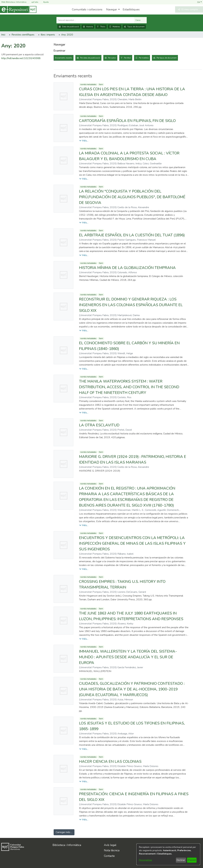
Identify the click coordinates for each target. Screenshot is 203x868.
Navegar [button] (112, 9)
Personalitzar (146, 860)
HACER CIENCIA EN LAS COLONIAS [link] (110, 761)
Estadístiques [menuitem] (131, 9)
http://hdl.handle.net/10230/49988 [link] (21, 58)
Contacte (109, 856)
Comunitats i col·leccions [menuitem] (87, 9)
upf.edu (33, 2)
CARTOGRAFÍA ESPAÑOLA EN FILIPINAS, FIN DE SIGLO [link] (127, 121)
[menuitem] (113, 9)
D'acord (192, 860)
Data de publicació (69, 27)
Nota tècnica (112, 850)
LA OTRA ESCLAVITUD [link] (99, 425)
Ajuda (44, 2)
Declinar (181, 860)
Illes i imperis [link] (48, 35)
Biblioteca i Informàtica (67, 845)
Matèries (115, 27)
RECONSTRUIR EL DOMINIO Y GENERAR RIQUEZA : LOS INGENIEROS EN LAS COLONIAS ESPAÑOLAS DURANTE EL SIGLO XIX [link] (131, 305)
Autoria (88, 27)
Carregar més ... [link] (64, 832)
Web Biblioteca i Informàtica (14, 2)
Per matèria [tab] (144, 58)
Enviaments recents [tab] (64, 58)
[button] (199, 2)
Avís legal (110, 845)
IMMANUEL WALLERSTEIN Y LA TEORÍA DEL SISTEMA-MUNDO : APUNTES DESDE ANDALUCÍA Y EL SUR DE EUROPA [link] (128, 657)
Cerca (140, 20)
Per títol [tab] (127, 58)
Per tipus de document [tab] (167, 58)
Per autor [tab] (112, 58)
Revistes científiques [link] (23, 35)
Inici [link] (3, 35)
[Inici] (18, 9)
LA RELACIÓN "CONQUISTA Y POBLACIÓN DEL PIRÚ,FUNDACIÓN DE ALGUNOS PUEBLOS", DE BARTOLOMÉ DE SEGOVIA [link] (132, 197)
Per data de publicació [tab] (90, 58)
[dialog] (168, 854)
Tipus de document (134, 27)
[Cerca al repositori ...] (95, 20)
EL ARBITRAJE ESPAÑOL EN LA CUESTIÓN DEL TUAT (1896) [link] (132, 235)
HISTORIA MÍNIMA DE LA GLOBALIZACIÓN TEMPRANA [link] (127, 268)
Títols (101, 27)
